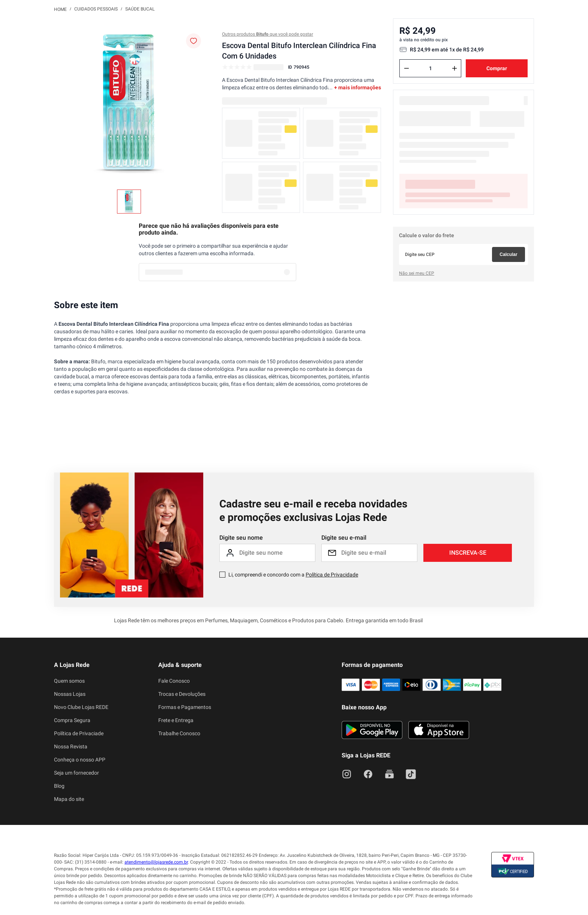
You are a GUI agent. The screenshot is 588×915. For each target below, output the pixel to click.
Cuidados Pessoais (96, 9)
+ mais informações (358, 87)
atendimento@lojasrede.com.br (156, 862)
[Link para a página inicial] (60, 9)
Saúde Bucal (140, 9)
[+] (454, 68)
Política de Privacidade (332, 575)
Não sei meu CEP (417, 273)
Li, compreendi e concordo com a (293, 575)
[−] (406, 68)
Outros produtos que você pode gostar (268, 34)
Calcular (508, 254)
